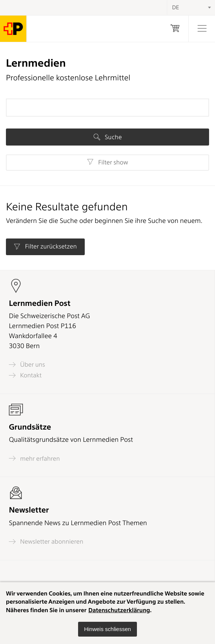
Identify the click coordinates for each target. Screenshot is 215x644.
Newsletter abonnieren (46, 542)
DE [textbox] (176, 7)
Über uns (27, 365)
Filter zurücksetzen (45, 247)
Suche (108, 137)
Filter (107, 162)
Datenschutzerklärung (119, 610)
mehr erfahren (34, 458)
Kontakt (25, 375)
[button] (107, 629)
